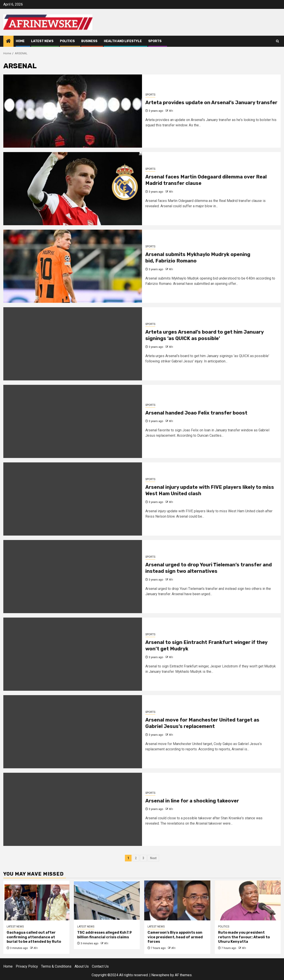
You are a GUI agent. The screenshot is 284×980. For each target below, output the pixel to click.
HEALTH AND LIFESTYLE (123, 41)
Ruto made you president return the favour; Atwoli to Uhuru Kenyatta (244, 937)
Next (153, 858)
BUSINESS (89, 41)
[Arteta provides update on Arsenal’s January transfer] (73, 111)
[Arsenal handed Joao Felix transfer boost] (73, 421)
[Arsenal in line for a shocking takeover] (73, 809)
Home (20, 41)
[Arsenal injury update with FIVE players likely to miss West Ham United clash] (73, 499)
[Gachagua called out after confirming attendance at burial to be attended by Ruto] (36, 900)
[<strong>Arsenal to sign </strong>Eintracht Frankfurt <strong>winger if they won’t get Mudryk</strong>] (73, 654)
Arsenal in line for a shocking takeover (192, 801)
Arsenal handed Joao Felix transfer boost (196, 413)
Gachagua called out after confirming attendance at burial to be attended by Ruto (34, 937)
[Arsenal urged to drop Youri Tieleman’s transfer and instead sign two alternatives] (73, 577)
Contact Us (100, 966)
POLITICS (67, 41)
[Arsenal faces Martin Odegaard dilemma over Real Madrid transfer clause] (73, 189)
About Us (82, 966)
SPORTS (155, 41)
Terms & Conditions (56, 966)
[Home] (8, 41)
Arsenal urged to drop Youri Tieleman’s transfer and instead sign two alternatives (209, 568)
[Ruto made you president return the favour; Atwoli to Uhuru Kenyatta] (248, 900)
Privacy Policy (27, 966)
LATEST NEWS (42, 41)
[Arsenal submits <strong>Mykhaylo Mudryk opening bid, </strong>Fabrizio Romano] (73, 266)
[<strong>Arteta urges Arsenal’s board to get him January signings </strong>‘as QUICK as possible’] (73, 344)
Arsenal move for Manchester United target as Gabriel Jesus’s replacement (202, 723)
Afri (171, 111)
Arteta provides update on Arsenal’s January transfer (211, 103)
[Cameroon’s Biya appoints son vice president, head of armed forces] (177, 900)
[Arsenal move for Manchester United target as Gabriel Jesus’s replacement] (73, 732)
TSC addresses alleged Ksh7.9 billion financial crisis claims (105, 935)
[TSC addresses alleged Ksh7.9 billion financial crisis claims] (107, 900)
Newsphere (160, 975)
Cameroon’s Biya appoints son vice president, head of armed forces (175, 937)
